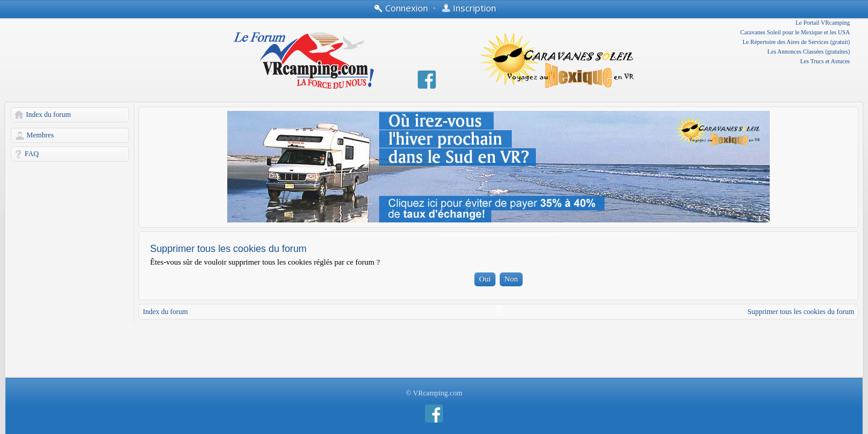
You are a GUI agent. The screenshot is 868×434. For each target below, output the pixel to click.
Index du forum (49, 115)
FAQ (32, 154)
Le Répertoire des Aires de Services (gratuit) (796, 42)
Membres (40, 135)
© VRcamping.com (434, 393)
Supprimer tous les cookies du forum (801, 312)
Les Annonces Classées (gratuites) (809, 52)
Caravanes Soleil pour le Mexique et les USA (795, 32)
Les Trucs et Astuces (826, 61)
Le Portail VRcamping (823, 23)
